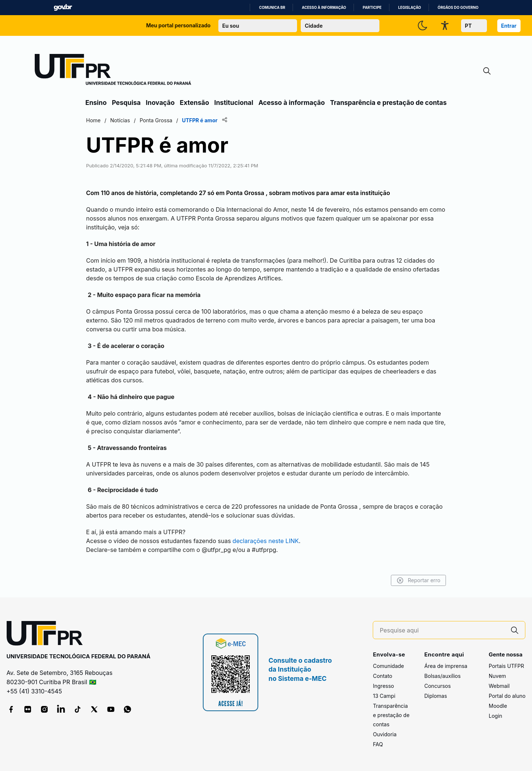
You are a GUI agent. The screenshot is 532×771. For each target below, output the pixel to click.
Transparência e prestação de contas (388, 103)
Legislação (410, 8)
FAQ (378, 744)
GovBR (63, 8)
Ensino (96, 103)
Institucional (234, 103)
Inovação (160, 103)
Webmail (499, 686)
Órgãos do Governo (458, 8)
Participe (372, 8)
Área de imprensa (446, 666)
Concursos (437, 686)
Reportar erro (418, 580)
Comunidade (388, 666)
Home (93, 120)
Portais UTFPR (507, 666)
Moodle (498, 706)
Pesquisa (126, 103)
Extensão (195, 103)
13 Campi (384, 696)
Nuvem (497, 676)
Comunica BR (272, 8)
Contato (382, 676)
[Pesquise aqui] (442, 630)
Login (496, 716)
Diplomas (435, 696)
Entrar (509, 26)
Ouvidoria (385, 734)
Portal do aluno (507, 696)
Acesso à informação (324, 8)
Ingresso (383, 686)
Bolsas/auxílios (442, 676)
